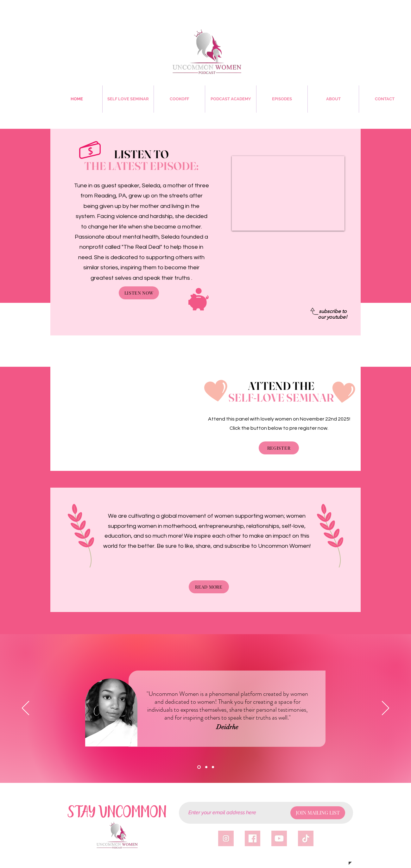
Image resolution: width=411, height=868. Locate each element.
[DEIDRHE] (199, 767)
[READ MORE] (209, 587)
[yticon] (279, 838)
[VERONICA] (206, 767)
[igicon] (226, 838)
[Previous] (25, 709)
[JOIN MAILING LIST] (318, 813)
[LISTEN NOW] (139, 293)
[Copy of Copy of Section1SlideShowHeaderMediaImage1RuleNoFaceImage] (213, 767)
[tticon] (306, 838)
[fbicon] (253, 838)
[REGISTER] (279, 448)
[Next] (386, 709)
